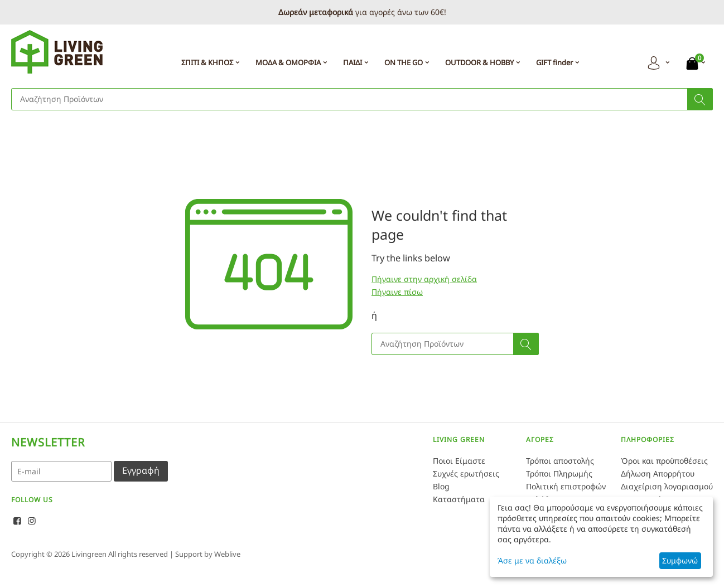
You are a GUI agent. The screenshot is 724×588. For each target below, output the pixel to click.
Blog (441, 486)
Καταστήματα (459, 499)
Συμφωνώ (680, 560)
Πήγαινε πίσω (397, 292)
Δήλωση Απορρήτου (658, 473)
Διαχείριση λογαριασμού (667, 486)
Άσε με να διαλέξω (532, 560)
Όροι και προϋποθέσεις (664, 461)
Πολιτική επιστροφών (566, 486)
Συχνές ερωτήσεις (466, 473)
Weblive (227, 554)
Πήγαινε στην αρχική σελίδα (424, 279)
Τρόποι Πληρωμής (559, 473)
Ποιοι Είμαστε (459, 461)
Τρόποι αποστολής (560, 461)
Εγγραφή (141, 470)
